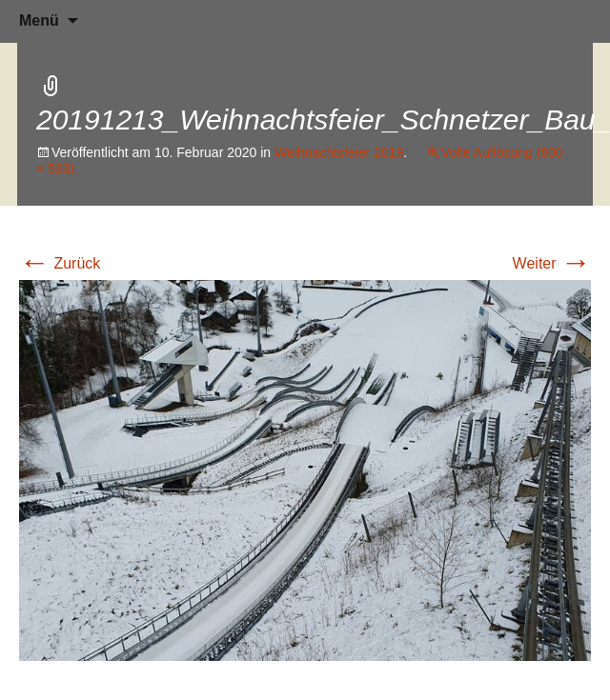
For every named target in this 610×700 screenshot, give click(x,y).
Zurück (60, 263)
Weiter (552, 263)
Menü (39, 20)
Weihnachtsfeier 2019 (339, 152)
